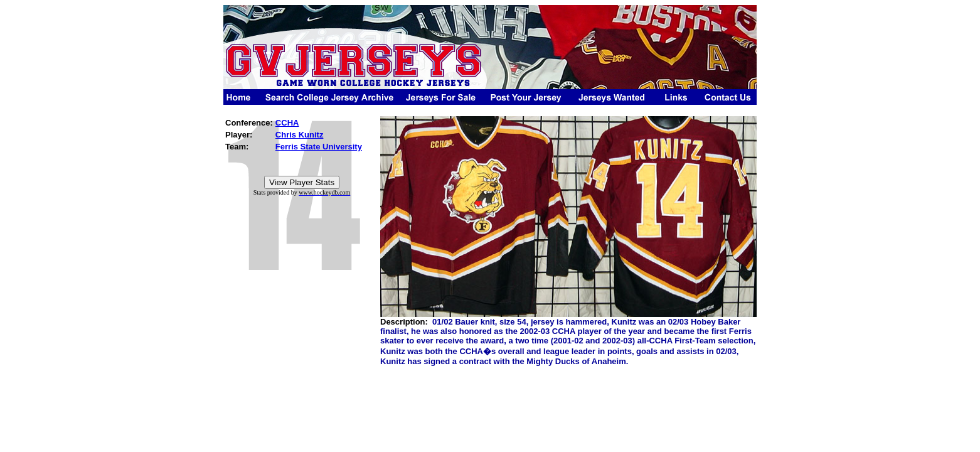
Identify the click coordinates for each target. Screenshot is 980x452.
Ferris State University (319, 147)
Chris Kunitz (300, 135)
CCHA (287, 123)
